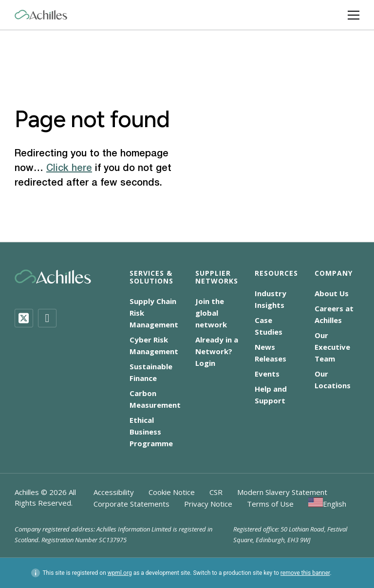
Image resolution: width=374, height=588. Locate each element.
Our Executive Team (332, 347)
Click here (69, 169)
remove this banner (305, 573)
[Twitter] (24, 318)
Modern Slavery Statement (282, 492)
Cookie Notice (172, 492)
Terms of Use (270, 504)
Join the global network (211, 313)
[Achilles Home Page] (41, 15)
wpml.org (120, 573)
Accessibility (114, 492)
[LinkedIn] (47, 318)
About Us (332, 293)
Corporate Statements (131, 504)
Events (267, 374)
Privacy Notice (208, 504)
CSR (216, 492)
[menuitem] (327, 504)
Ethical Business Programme (151, 432)
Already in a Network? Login (217, 351)
